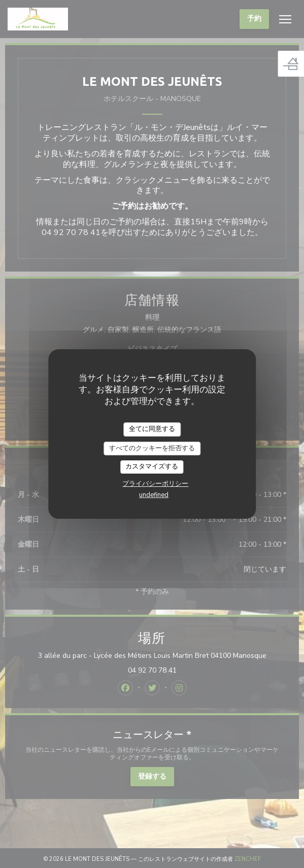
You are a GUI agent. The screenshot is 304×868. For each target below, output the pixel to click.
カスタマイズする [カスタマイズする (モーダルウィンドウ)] (152, 466)
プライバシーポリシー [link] (155, 484)
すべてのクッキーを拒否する (152, 448)
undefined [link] (154, 495)
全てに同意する (152, 429)
